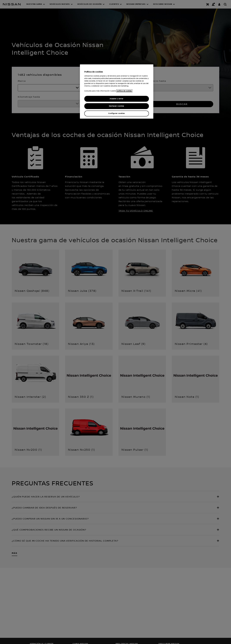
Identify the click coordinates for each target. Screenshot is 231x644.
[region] (117, 92)
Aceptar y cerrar (117, 99)
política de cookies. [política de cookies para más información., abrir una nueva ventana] (124, 91)
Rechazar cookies (117, 106)
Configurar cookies (116, 113)
